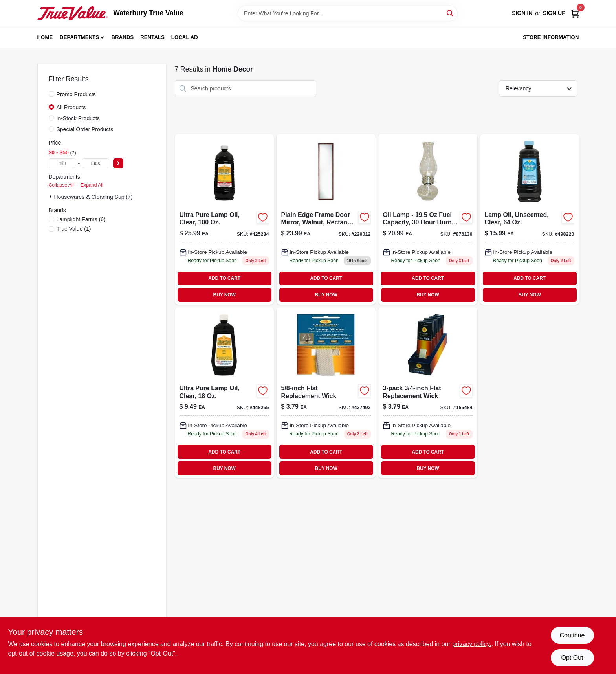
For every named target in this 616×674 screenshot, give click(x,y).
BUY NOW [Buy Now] (225, 295)
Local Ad (185, 37)
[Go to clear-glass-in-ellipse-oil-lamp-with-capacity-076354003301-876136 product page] (428, 219)
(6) (81, 219)
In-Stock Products (78, 118)
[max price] (95, 163)
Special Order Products (85, 129)
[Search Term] (348, 13)
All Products (71, 107)
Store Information (551, 37)
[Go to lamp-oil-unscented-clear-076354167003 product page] (530, 219)
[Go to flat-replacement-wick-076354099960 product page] (428, 393)
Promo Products (76, 94)
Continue (572, 635)
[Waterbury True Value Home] (73, 13)
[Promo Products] (51, 94)
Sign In (522, 13)
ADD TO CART (224, 278)
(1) (74, 229)
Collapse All (61, 185)
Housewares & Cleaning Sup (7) (93, 197)
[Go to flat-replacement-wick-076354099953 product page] (326, 393)
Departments (79, 37)
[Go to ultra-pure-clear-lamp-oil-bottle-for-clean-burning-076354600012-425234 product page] (224, 219)
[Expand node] (51, 197)
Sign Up (554, 13)
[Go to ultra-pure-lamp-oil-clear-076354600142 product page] (224, 393)
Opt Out (572, 658)
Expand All (92, 185)
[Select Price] (118, 163)
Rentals (152, 37)
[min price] (62, 163)
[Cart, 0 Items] (575, 13)
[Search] (450, 13)
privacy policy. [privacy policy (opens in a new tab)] (472, 644)
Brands (123, 37)
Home (45, 37)
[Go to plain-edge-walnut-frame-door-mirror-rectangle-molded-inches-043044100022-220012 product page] (326, 219)
